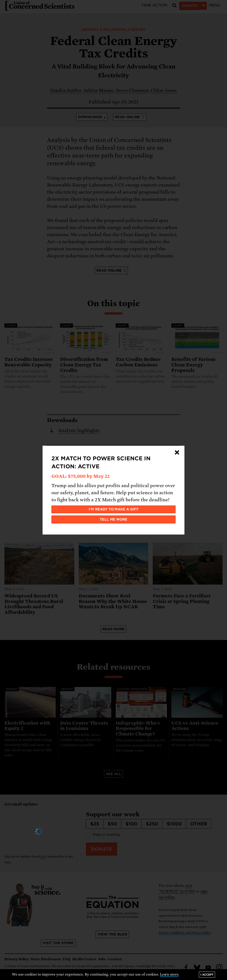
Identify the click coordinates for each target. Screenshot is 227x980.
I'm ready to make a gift (114, 509)
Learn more (169, 974)
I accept (207, 975)
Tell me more (114, 519)
